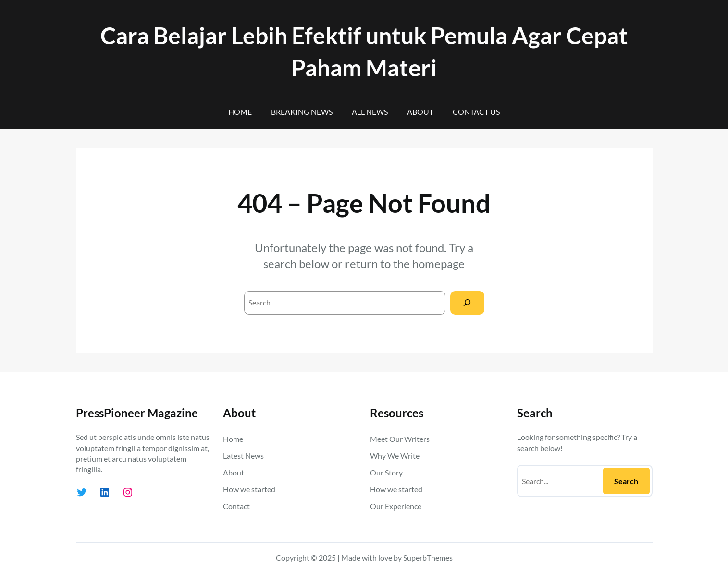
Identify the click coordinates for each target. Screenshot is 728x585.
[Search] (467, 303)
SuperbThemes (428, 557)
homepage (438, 263)
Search (626, 481)
